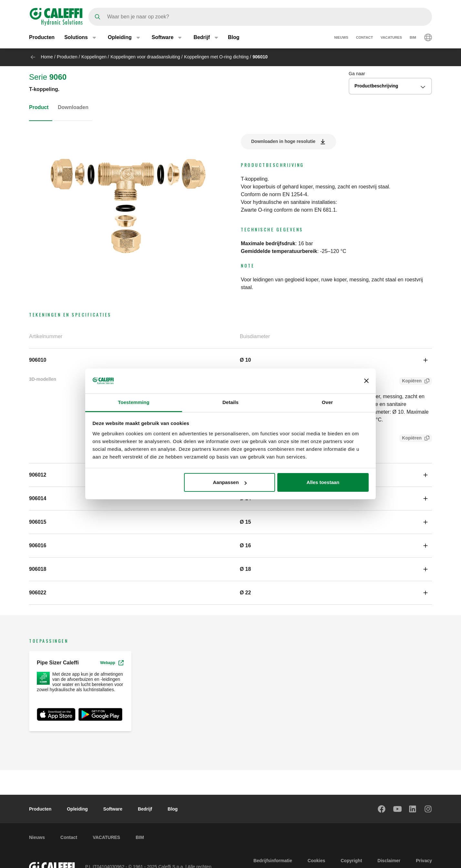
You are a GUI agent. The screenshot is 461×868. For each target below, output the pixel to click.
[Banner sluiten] (366, 381)
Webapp (112, 663)
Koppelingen (94, 57)
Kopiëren (410, 382)
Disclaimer (389, 861)
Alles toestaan (323, 482)
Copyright (351, 861)
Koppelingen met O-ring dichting (216, 57)
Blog (234, 38)
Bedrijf (145, 809)
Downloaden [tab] (73, 107)
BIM (413, 38)
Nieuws (341, 38)
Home (47, 57)
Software (113, 809)
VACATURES (391, 38)
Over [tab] (328, 402)
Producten (42, 38)
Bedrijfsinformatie (273, 861)
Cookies (316, 861)
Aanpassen (230, 482)
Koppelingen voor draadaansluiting (145, 57)
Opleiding (77, 809)
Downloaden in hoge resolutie (283, 141)
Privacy (424, 861)
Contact (364, 38)
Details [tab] (230, 402)
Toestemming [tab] (134, 402)
